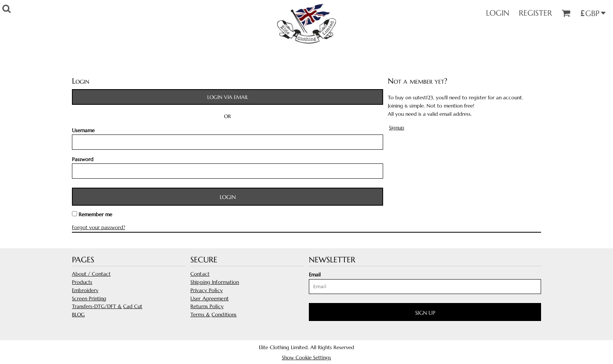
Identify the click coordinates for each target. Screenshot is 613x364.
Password (83, 159)
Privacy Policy (207, 290)
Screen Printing (89, 299)
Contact (200, 274)
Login (498, 13)
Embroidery (85, 290)
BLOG (78, 315)
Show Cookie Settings (306, 358)
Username (83, 130)
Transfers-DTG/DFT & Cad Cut (107, 306)
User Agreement (210, 299)
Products (82, 282)
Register (535, 13)
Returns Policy (207, 306)
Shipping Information (215, 282)
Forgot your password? (99, 227)
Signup (397, 128)
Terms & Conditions (213, 315)
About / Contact (91, 274)
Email (315, 275)
